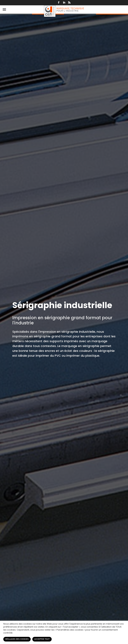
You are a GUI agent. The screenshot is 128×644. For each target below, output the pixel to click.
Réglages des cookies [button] (17, 639)
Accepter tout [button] (42, 639)
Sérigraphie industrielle (62, 305)
